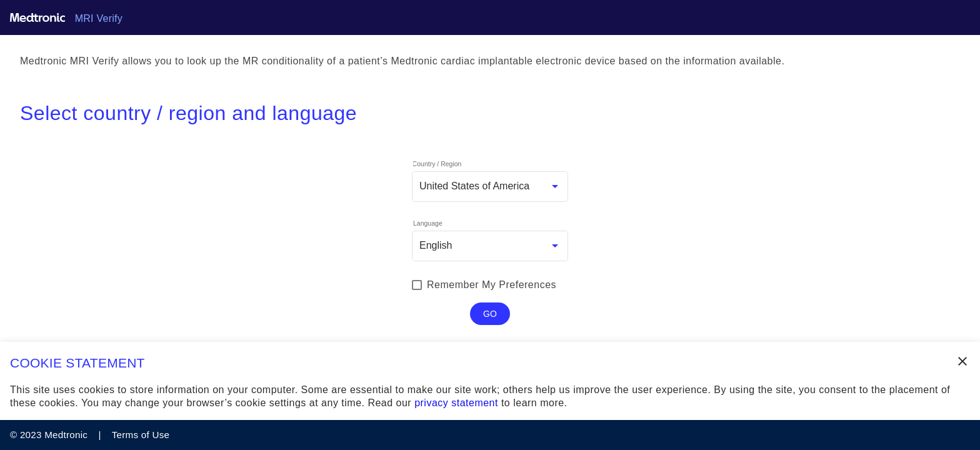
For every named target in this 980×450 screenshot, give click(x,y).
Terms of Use (139, 435)
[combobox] (490, 186)
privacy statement (456, 403)
